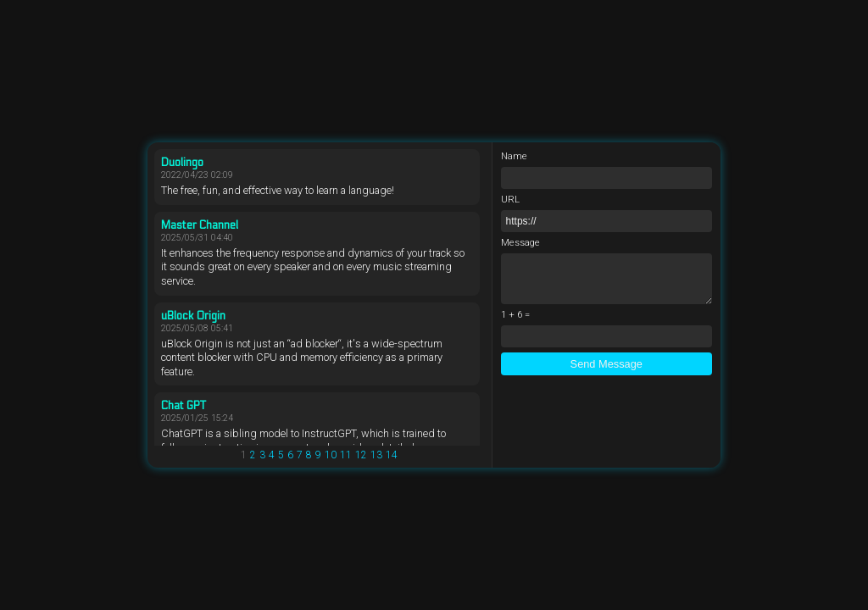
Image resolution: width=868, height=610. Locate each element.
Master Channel (200, 225)
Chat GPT (184, 406)
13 (376, 455)
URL (510, 200)
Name (514, 156)
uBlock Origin (193, 316)
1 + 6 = (515, 315)
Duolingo (182, 163)
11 (346, 455)
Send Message (606, 364)
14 (392, 455)
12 (361, 455)
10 (331, 455)
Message (520, 243)
